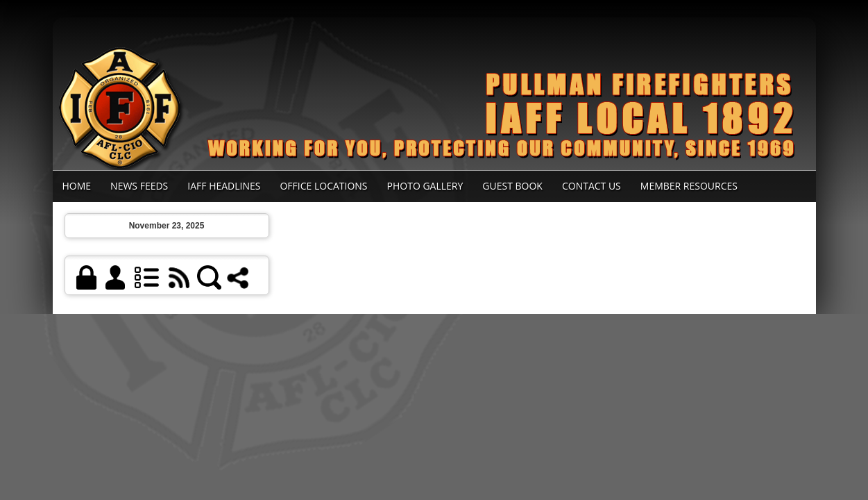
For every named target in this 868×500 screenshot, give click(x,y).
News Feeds (139, 186)
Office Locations (323, 186)
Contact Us (592, 186)
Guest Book (512, 186)
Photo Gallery (425, 186)
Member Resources (689, 186)
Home (77, 186)
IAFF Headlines (224, 186)
